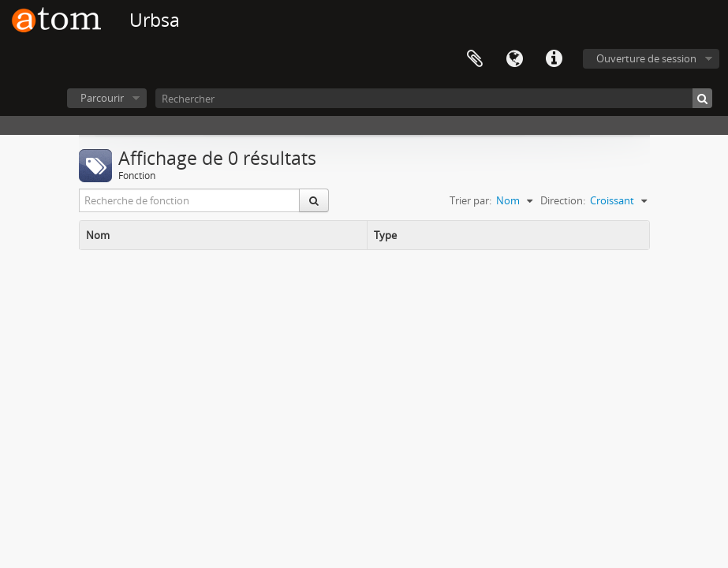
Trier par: (470, 200)
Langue (514, 59)
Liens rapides (554, 59)
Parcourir (102, 98)
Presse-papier (475, 59)
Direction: (563, 200)
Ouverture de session (646, 58)
